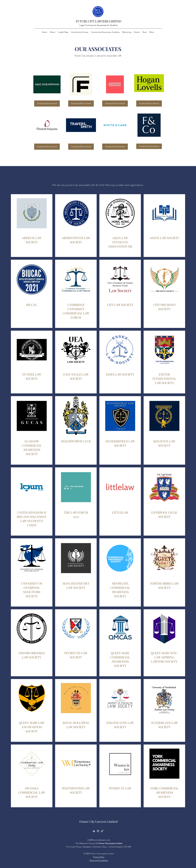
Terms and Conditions (99, 860)
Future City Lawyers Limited (99, 821)
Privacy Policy (99, 857)
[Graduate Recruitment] (47, 104)
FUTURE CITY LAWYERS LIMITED (99, 21)
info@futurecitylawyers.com (99, 840)
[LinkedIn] (94, 831)
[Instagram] (98, 831)
